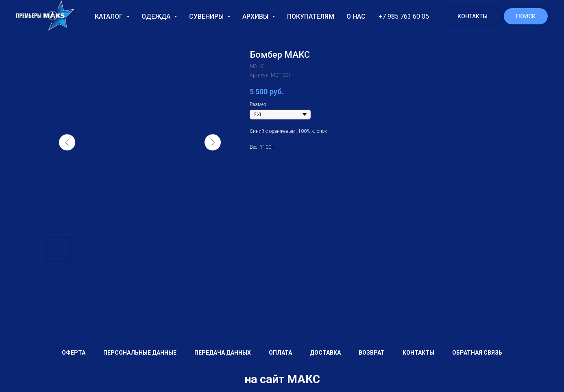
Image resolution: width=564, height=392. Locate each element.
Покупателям (311, 16)
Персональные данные (140, 353)
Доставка (325, 353)
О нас (356, 16)
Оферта (74, 353)
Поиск (526, 16)
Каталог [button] (110, 16)
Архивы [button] (256, 16)
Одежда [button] (157, 16)
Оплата (280, 353)
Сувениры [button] (207, 16)
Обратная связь (477, 353)
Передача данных (223, 353)
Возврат (372, 353)
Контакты (473, 16)
